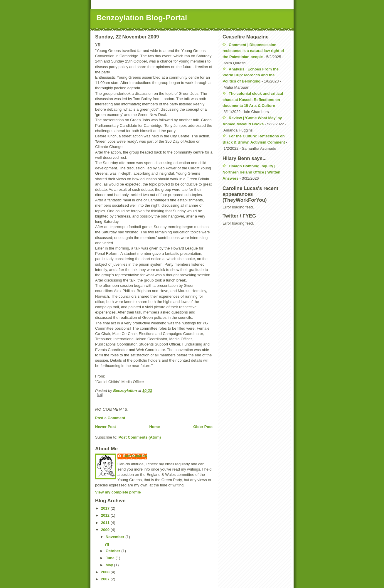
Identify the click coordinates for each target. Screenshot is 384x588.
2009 (106, 530)
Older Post (203, 427)
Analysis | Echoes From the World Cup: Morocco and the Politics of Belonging (251, 75)
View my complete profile (118, 492)
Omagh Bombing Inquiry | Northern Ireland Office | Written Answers (251, 172)
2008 (106, 572)
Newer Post (106, 427)
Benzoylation (135, 456)
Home (154, 427)
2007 (106, 579)
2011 (106, 523)
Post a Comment (110, 418)
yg (107, 544)
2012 (106, 515)
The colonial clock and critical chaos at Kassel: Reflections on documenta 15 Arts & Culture (253, 100)
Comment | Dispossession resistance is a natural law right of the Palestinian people (253, 51)
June (111, 558)
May (110, 565)
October (113, 551)
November (116, 537)
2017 (106, 508)
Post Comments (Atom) (140, 437)
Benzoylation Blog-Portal (142, 18)
